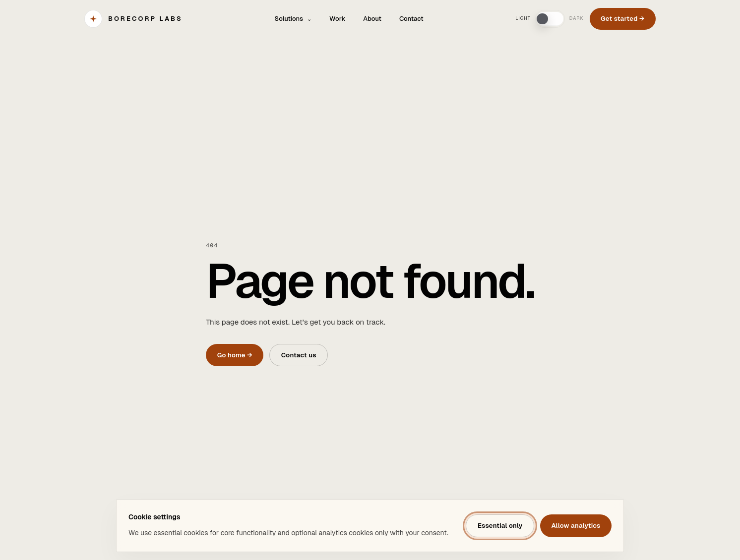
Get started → (623, 19)
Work (337, 19)
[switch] (550, 19)
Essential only (500, 526)
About (372, 19)
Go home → (235, 355)
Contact (411, 19)
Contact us (299, 355)
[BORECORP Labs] (133, 19)
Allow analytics (576, 526)
